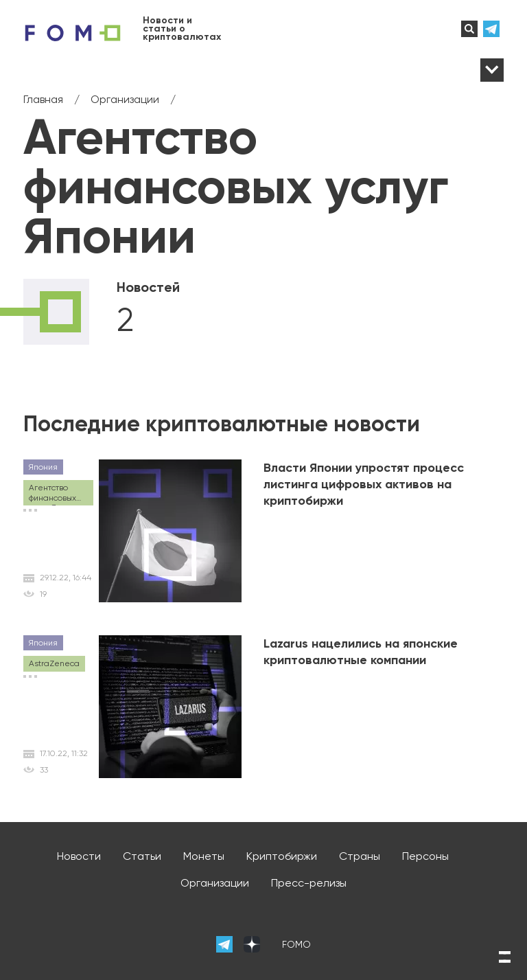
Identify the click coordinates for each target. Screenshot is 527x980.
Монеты (204, 856)
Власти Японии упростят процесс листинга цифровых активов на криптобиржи (364, 484)
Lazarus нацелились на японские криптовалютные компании (361, 652)
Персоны (425, 856)
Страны (360, 856)
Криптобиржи (282, 856)
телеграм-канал (493, 29)
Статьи (142, 856)
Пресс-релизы (309, 883)
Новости (79, 856)
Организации (215, 883)
